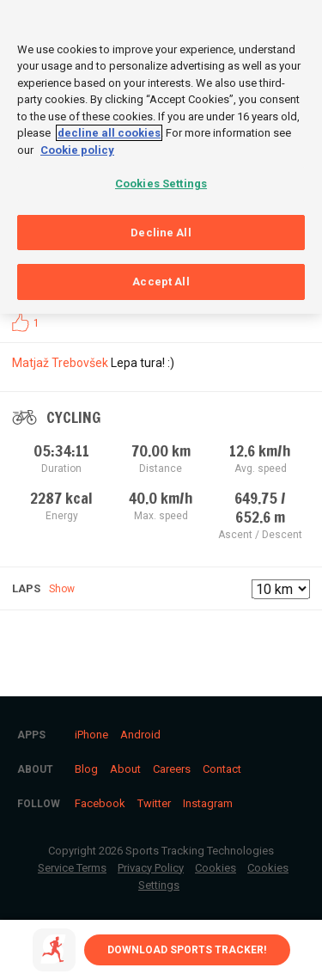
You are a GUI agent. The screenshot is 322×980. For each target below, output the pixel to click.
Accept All (161, 278)
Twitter (154, 803)
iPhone (91, 735)
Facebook (100, 803)
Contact (222, 769)
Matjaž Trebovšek (60, 363)
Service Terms (72, 868)
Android (140, 735)
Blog (86, 769)
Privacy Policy (151, 868)
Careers (172, 769)
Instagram (208, 803)
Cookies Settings (161, 180)
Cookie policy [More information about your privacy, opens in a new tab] (77, 147)
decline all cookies (109, 129)
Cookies (216, 868)
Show (62, 589)
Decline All (161, 229)
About (125, 769)
